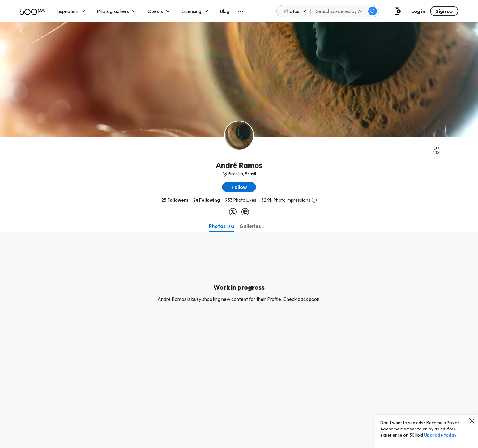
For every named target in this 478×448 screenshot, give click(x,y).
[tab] (222, 226)
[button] (239, 187)
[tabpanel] (239, 340)
